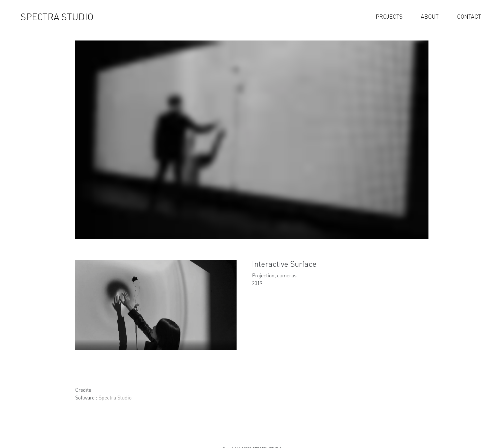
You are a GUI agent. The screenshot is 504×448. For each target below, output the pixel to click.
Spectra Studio (115, 398)
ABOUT (430, 17)
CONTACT (469, 17)
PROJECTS (389, 17)
